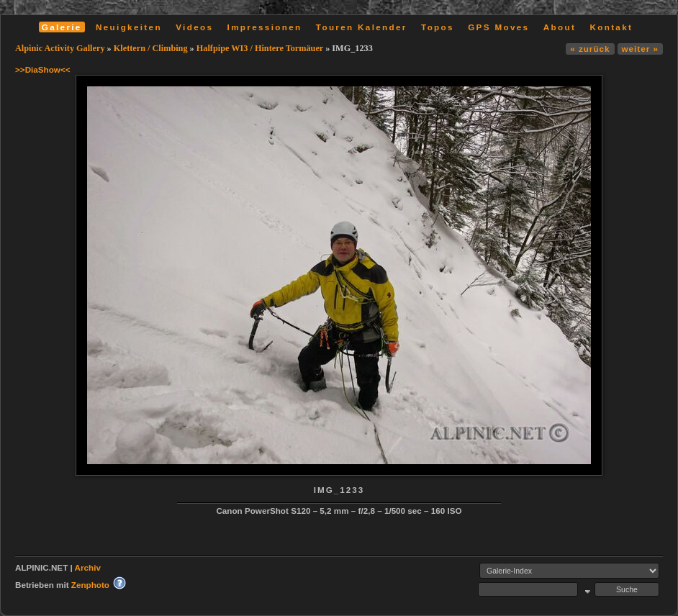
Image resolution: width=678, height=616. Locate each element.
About (560, 27)
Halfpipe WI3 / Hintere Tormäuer (260, 48)
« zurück (590, 49)
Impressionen (265, 27)
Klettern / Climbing (151, 48)
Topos (438, 27)
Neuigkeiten (129, 27)
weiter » (640, 49)
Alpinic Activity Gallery (60, 48)
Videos (194, 27)
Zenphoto (90, 585)
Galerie (62, 27)
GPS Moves (498, 27)
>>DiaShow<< (43, 69)
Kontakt (611, 27)
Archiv (88, 567)
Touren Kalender (362, 27)
